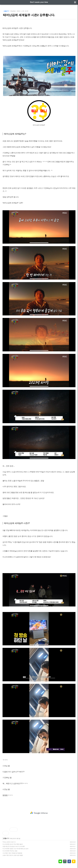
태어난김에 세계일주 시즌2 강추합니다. (29, 15)
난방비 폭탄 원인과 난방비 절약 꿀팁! (13, 855)
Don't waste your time (39, 2)
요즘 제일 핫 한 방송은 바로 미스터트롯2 (14, 846)
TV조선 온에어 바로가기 (9, 842)
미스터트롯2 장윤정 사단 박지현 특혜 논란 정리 (15, 849)
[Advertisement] (39, 813)
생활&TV (6, 11)
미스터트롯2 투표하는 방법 (10, 851)
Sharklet (13, 11)
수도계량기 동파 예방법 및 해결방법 (12, 853)
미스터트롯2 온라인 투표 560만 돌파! (13, 844)
